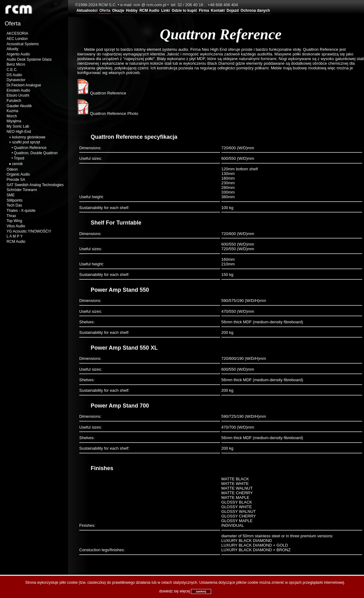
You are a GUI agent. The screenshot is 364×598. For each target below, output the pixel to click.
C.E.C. (12, 70)
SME (11, 195)
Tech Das (14, 205)
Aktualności (87, 11)
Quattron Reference (30, 148)
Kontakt (218, 11)
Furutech (14, 101)
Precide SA (16, 180)
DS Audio (14, 75)
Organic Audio (18, 174)
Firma (204, 11)
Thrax (11, 216)
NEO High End (19, 132)
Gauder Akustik (19, 106)
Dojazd (233, 11)
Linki (166, 11)
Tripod (19, 158)
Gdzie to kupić (184, 11)
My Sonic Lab (18, 126)
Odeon (12, 169)
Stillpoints (14, 200)
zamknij (201, 591)
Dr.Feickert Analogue (24, 85)
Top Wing (14, 221)
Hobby (132, 11)
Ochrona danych (255, 11)
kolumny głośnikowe (29, 137)
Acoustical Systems (23, 44)
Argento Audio (18, 54)
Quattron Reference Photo (108, 113)
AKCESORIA (17, 33)
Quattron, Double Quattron (36, 153)
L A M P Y (15, 236)
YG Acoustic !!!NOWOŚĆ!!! (29, 231)
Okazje (118, 11)
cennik (17, 164)
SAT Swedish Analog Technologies (35, 185)
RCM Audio (149, 11)
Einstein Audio (18, 90)
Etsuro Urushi (18, 95)
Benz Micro (16, 64)
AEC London (17, 39)
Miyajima (14, 121)
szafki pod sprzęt (26, 142)
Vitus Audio (16, 226)
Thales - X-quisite (21, 211)
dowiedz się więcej (174, 591)
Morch (12, 116)
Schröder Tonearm (22, 190)
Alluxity (12, 49)
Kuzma (12, 111)
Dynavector (16, 80)
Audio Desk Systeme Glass (29, 59)
